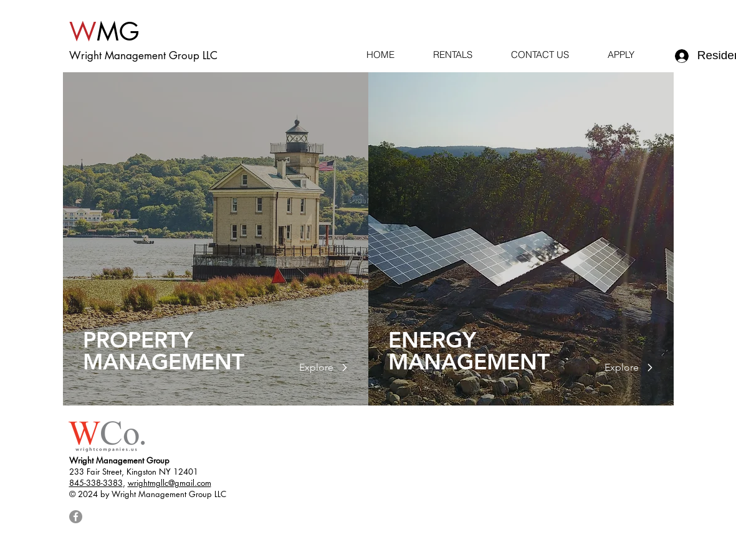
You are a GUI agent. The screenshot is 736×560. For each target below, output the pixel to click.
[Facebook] (76, 517)
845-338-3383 (96, 483)
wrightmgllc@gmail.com (170, 483)
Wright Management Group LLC (143, 55)
